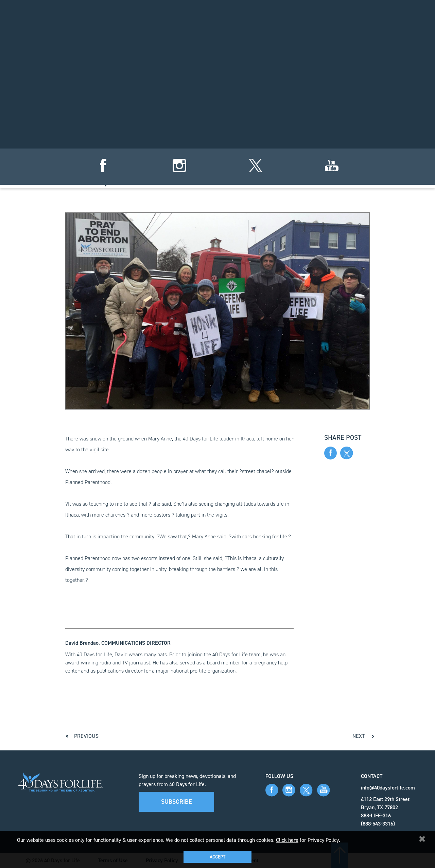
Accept (217, 857)
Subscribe (177, 802)
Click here (287, 840)
